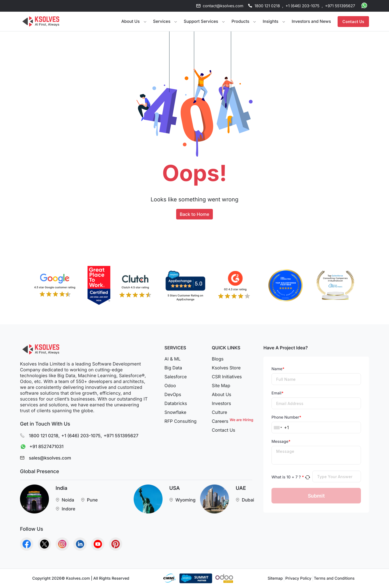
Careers (232, 421)
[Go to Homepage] (41, 21)
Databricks (176, 403)
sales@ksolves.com (50, 458)
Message (281, 442)
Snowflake (175, 412)
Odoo (170, 386)
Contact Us (353, 22)
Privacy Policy (298, 578)
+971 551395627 (340, 6)
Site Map (221, 386)
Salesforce (176, 377)
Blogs (218, 359)
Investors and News (311, 21)
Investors (221, 403)
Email (277, 393)
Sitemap (275, 578)
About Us (221, 394)
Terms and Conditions (334, 578)
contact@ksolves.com (223, 6)
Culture (219, 412)
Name (278, 369)
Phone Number (286, 417)
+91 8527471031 (41, 447)
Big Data (173, 368)
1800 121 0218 (267, 6)
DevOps (173, 394)
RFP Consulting (181, 421)
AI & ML (173, 359)
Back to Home (194, 214)
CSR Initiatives (227, 377)
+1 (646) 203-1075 (302, 6)
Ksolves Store (226, 368)
